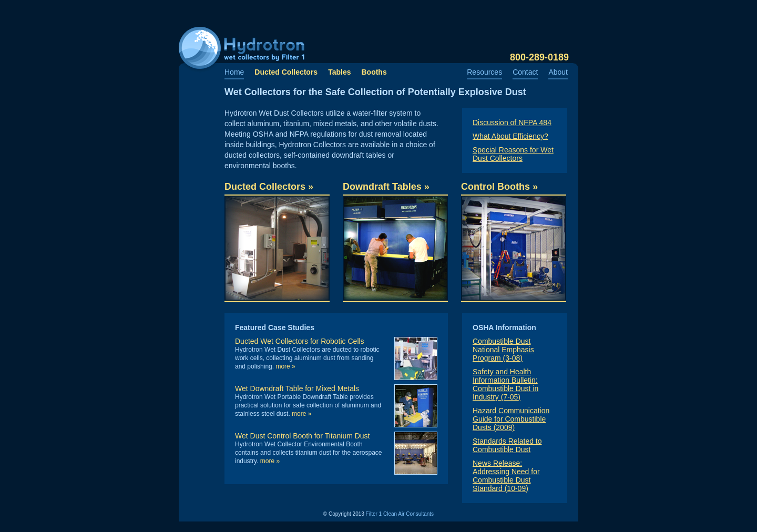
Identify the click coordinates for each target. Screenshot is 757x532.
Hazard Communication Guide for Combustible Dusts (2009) (511, 419)
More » (285, 366)
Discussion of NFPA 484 (512, 122)
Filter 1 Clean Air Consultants (400, 514)
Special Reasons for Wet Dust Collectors (513, 154)
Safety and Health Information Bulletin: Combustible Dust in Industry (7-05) (505, 384)
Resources (484, 72)
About (558, 72)
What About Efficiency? (510, 136)
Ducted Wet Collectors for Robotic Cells (300, 341)
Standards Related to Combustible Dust (507, 445)
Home (234, 72)
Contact (525, 72)
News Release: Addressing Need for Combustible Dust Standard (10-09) (506, 476)
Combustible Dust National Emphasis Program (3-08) (503, 350)
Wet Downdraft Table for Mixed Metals (297, 388)
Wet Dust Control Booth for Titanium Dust (303, 436)
